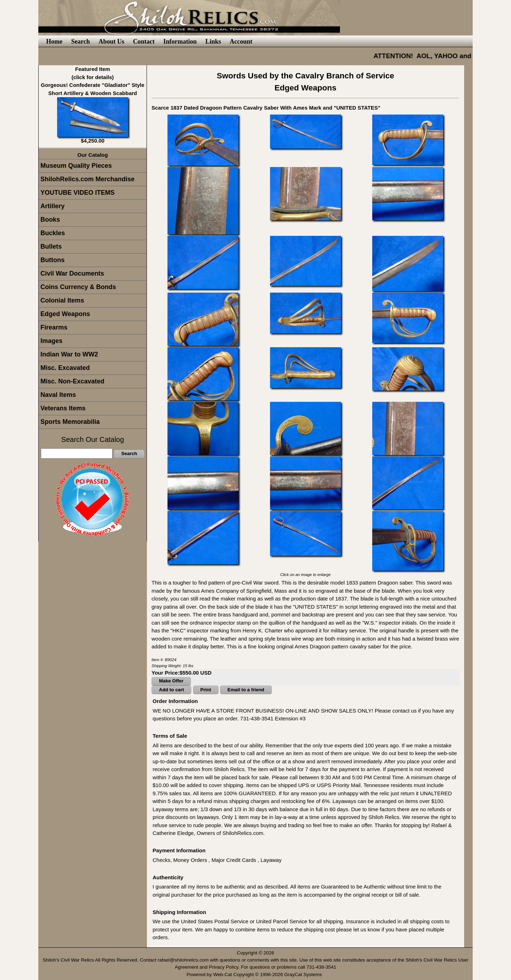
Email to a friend (246, 690)
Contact (144, 41)
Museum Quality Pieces (76, 166)
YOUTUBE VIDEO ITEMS (78, 193)
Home (54, 41)
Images (51, 341)
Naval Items (58, 395)
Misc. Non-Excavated (72, 381)
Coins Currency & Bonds (78, 287)
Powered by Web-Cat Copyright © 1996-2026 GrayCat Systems (256, 975)
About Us (112, 41)
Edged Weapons (65, 314)
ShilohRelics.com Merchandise (87, 179)
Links (213, 41)
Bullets (51, 247)
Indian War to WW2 (69, 354)
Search (80, 41)
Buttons (53, 260)
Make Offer (171, 681)
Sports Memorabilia (70, 422)
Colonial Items (62, 300)
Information (180, 41)
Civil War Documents (72, 273)
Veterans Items (63, 408)
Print (206, 690)
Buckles (53, 233)
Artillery (53, 206)
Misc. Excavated (65, 368)
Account (241, 41)
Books (50, 220)
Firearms (54, 327)
